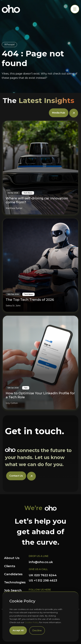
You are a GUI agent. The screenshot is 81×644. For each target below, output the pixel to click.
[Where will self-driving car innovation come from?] (41, 168)
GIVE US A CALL (38, 569)
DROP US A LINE (39, 556)
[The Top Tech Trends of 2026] (41, 265)
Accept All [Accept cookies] (18, 630)
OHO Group (11, 9)
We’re (33, 508)
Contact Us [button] (16, 476)
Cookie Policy (32, 622)
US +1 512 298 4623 (43, 580)
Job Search (13, 590)
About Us (12, 558)
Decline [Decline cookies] (37, 630)
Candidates (13, 574)
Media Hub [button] (59, 113)
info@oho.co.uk (41, 562)
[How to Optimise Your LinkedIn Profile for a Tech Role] (41, 363)
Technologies (15, 582)
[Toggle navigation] (75, 9)
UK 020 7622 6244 (43, 575)
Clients (10, 566)
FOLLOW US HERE (40, 590)
